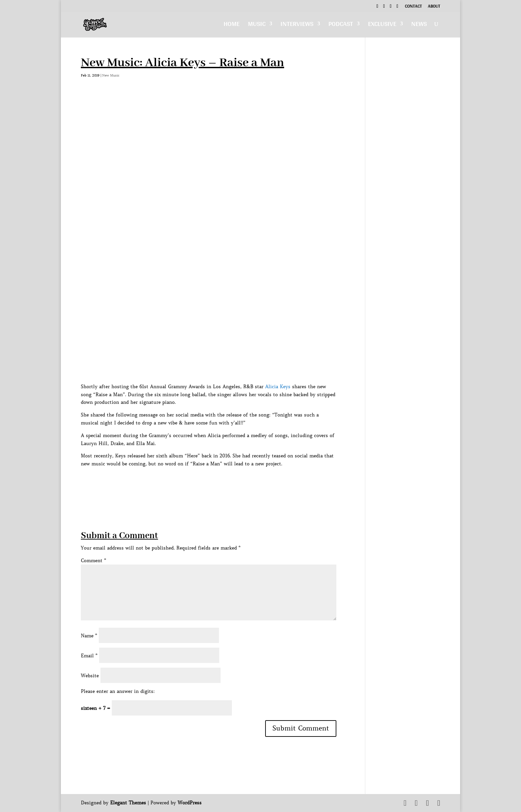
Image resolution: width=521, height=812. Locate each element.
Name (89, 636)
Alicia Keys (278, 387)
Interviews (297, 25)
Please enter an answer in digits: (118, 691)
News (419, 25)
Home (232, 25)
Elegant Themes (128, 803)
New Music (111, 75)
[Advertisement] (202, 483)
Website (90, 676)
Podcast (341, 25)
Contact (413, 7)
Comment (93, 561)
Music (257, 25)
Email (89, 656)
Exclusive (382, 25)
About (434, 7)
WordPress (190, 803)
